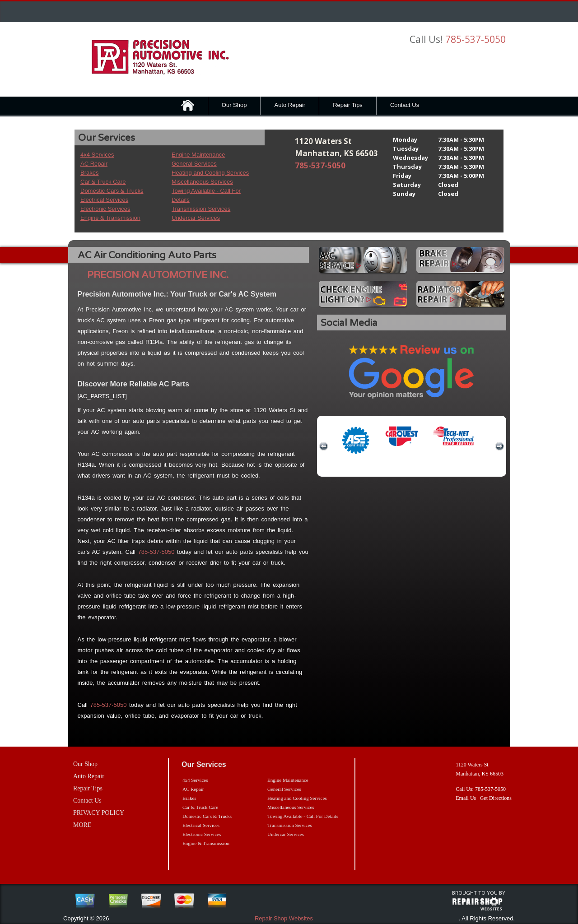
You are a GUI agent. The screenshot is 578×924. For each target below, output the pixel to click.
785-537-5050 (475, 39)
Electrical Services (104, 200)
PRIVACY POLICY (99, 813)
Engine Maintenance (198, 155)
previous (324, 446)
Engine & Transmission (110, 218)
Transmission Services (201, 209)
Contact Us (405, 105)
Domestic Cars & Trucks (112, 191)
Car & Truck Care (103, 182)
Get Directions (496, 798)
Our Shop (234, 105)
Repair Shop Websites (284, 918)
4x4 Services (97, 155)
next (499, 446)
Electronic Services (105, 209)
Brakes (89, 173)
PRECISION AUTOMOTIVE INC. (158, 275)
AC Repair (94, 164)
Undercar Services (196, 218)
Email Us (466, 798)
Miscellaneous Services (202, 182)
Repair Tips (348, 105)
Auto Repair (290, 105)
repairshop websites (477, 904)
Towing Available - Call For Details (303, 816)
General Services (194, 164)
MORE (82, 825)
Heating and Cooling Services (210, 173)
